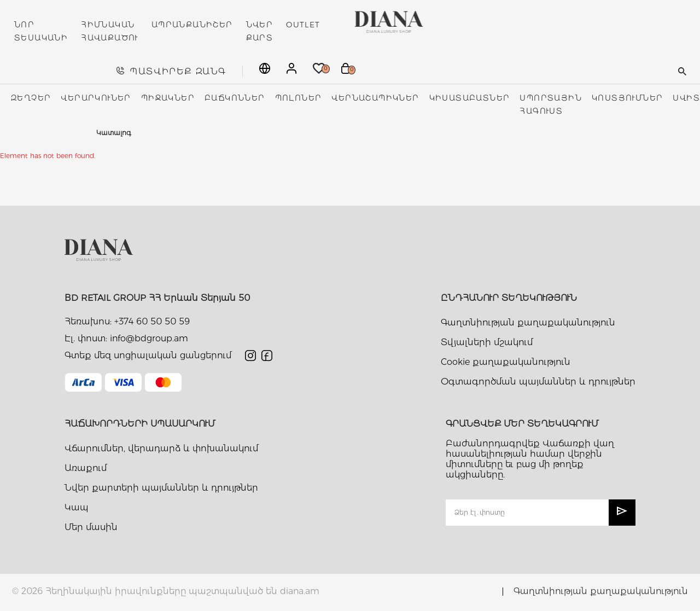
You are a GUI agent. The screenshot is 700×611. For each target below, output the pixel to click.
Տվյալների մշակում (487, 342)
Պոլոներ (299, 98)
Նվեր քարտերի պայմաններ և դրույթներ (161, 488)
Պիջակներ (168, 98)
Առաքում (86, 468)
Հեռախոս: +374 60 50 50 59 (127, 321)
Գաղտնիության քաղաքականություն (528, 322)
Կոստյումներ (627, 98)
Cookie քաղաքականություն (506, 362)
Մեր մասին (91, 527)
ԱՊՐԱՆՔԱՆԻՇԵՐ (192, 25)
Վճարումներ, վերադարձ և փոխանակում (161, 448)
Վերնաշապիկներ (375, 98)
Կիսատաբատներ (470, 98)
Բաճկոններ (235, 98)
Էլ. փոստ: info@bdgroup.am (126, 338)
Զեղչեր (31, 98)
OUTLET (303, 25)
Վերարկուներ (96, 98)
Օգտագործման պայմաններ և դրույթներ (538, 382)
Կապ (77, 507)
